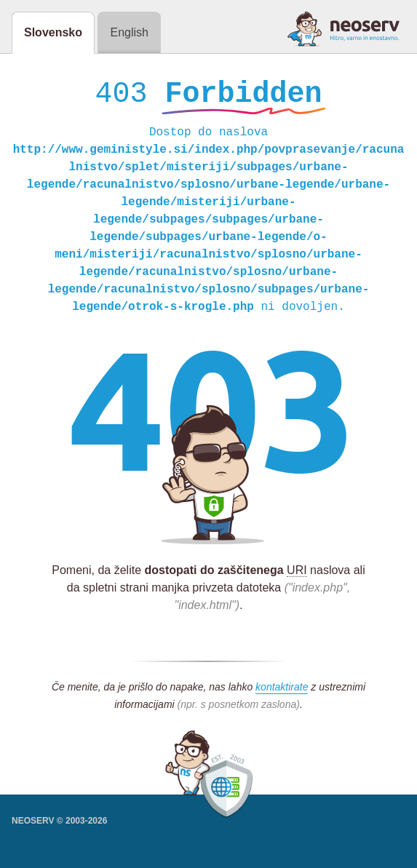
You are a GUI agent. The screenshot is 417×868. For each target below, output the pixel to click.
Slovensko (53, 32)
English (129, 32)
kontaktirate (282, 690)
